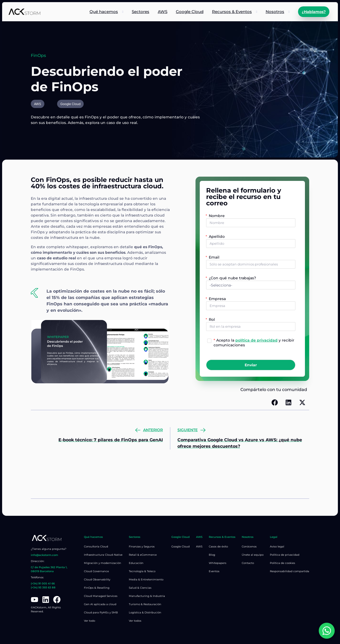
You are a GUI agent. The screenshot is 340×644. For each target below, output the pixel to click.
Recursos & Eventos (232, 12)
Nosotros (275, 12)
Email (214, 257)
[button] (275, 402)
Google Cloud (190, 12)
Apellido (217, 236)
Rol (212, 319)
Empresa (217, 299)
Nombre (217, 216)
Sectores (141, 12)
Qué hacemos (104, 12)
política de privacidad (256, 340)
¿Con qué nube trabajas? (232, 278)
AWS (163, 12)
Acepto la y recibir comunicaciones (254, 342)
